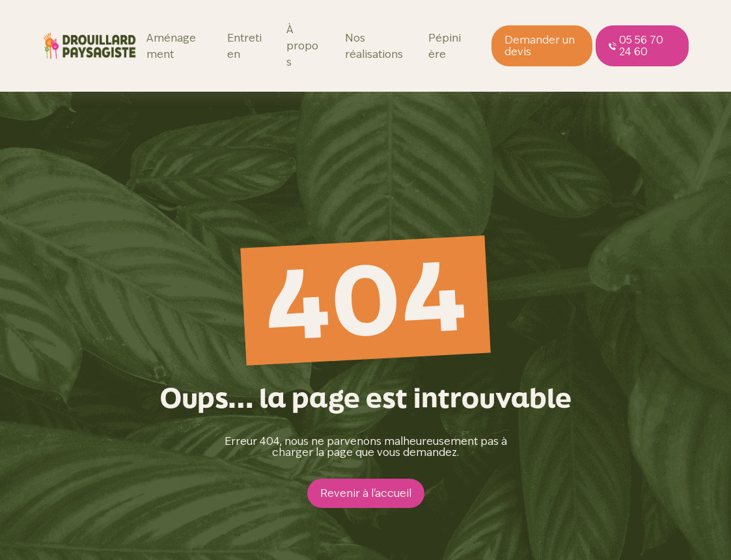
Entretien (244, 46)
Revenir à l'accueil (366, 493)
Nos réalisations (374, 46)
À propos (302, 46)
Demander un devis (540, 46)
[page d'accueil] (90, 46)
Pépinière (445, 46)
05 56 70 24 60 (636, 46)
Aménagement (171, 46)
